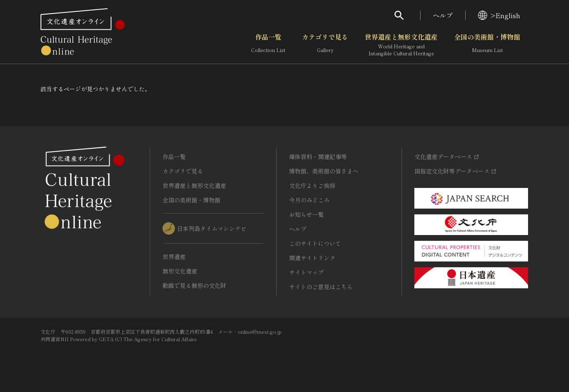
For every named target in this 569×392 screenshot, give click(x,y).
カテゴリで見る (325, 45)
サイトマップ (306, 272)
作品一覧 (268, 45)
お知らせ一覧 (306, 214)
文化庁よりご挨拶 (312, 185)
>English (499, 15)
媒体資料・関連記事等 (318, 157)
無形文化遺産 (180, 271)
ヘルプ (443, 15)
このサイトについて (315, 243)
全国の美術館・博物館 (487, 45)
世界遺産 (174, 257)
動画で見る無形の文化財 (194, 285)
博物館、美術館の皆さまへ (324, 171)
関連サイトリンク (312, 258)
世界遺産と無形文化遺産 (401, 45)
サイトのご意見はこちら (321, 287)
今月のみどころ (309, 200)
